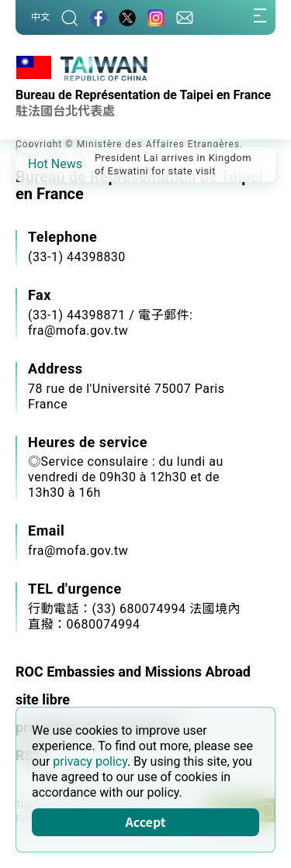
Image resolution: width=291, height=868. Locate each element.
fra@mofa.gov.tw (78, 551)
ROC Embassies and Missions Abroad (133, 672)
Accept (146, 821)
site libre (43, 699)
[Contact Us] (185, 17)
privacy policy (90, 761)
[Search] (70, 17)
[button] (39, 164)
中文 (40, 17)
